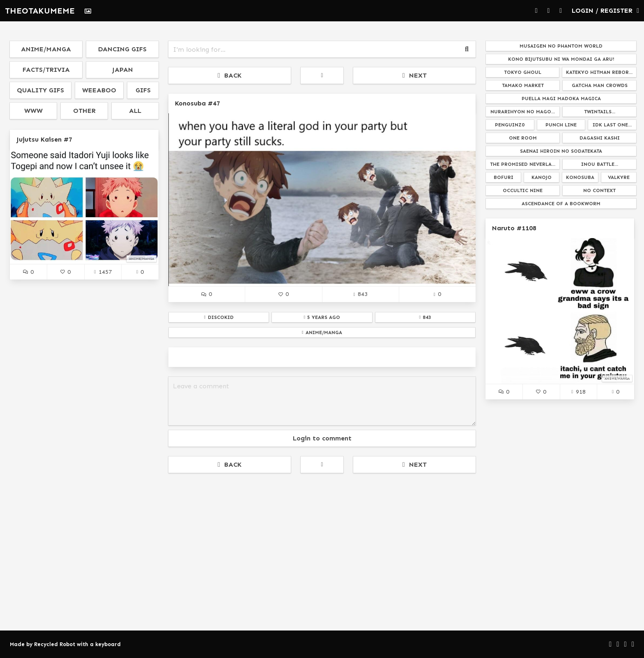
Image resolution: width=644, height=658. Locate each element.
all (135, 111)
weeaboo (99, 90)
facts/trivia (46, 70)
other (84, 111)
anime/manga (46, 49)
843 (360, 294)
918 (578, 392)
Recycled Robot (55, 644)
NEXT (415, 75)
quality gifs (40, 90)
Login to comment (322, 438)
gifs (143, 90)
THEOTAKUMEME (40, 11)
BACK (230, 75)
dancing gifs (122, 49)
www (33, 111)
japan (123, 70)
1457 (103, 272)
